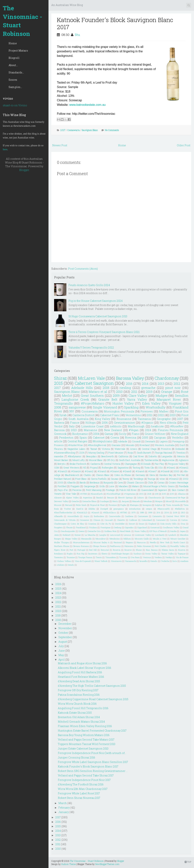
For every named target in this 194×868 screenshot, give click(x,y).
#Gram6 (140, 471)
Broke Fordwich (78, 464)
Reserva (117, 550)
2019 (149, 392)
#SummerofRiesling (65, 453)
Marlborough (136, 426)
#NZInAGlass (110, 512)
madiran (184, 561)
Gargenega (89, 486)
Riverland (145, 445)
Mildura (127, 539)
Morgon (159, 501)
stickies (61, 565)
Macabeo (123, 486)
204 (158, 512)
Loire (112, 486)
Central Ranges (77, 441)
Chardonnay (167, 378)
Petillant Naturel (63, 479)
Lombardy (160, 535)
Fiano (136, 434)
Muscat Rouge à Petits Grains (159, 486)
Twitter (67, 509)
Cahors (141, 498)
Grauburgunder (68, 531)
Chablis (87, 475)
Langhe (103, 535)
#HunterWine (76, 445)
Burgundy (109, 482)
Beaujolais (91, 456)
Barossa (59, 430)
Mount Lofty (79, 460)
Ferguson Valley (177, 464)
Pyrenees (147, 411)
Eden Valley (151, 403)
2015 (58, 383)
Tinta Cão (149, 468)
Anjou (86, 516)
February (64, 808)
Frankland (81, 527)
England (152, 524)
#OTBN (84, 494)
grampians (119, 509)
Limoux (127, 535)
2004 (96, 434)
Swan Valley (151, 554)
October (63, 633)
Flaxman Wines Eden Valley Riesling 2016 (85, 726)
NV (72, 411)
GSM (57, 468)
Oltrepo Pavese (100, 546)
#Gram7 (153, 471)
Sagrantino (123, 468)
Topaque (182, 554)
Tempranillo (63, 403)
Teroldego (138, 479)
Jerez (56, 535)
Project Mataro (18, 51)
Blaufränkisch (72, 475)
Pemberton (66, 438)
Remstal (105, 550)
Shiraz (60, 378)
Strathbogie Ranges (120, 554)
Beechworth (108, 456)
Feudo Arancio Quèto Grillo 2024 (89, 285)
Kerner (78, 535)
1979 (133, 512)
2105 (164, 494)
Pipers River (60, 550)
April (62, 660)
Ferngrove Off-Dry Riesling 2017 (78, 690)
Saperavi (163, 490)
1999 (150, 512)
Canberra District (83, 415)
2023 (74, 430)
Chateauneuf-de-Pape (175, 498)
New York (165, 542)
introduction (135, 509)
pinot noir (173, 388)
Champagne (131, 464)
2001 (141, 494)
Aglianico (184, 460)
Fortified (62, 486)
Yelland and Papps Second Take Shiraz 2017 (86, 775)
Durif (182, 445)
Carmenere (143, 516)
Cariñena (129, 516)
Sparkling (131, 407)
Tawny (126, 479)
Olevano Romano (81, 546)
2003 (60, 482)
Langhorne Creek (75, 399)
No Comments (112, 130)
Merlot (67, 396)
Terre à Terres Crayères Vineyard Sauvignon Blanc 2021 (104, 332)
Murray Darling (96, 453)
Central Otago (149, 449)
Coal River (138, 456)
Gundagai (104, 501)
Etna (183, 524)
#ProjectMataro (93, 403)
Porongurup (178, 441)
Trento (99, 557)
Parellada (184, 486)
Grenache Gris (94, 531)
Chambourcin (155, 498)
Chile (151, 482)
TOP (188, 862)
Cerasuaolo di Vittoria (65, 520)
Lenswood (115, 535)
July (61, 646)
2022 (161, 415)
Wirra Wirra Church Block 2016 (77, 704)
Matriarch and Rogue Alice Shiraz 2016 (82, 663)
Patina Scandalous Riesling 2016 (79, 695)
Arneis (134, 449)
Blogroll (14, 58)
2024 (148, 430)
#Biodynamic (75, 456)
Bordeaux (95, 482)
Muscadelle (180, 501)
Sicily (123, 434)
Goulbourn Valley (171, 527)
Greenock (60, 434)
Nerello (153, 542)
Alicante (58, 498)
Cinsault (136, 441)
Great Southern (92, 396)
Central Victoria (112, 464)
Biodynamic (80, 434)
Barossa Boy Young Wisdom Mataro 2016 (84, 735)
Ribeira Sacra (168, 550)
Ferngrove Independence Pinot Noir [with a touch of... (92, 753)
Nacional (118, 542)
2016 (129, 384)
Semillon (182, 396)
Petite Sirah (81, 505)
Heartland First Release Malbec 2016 (81, 677)
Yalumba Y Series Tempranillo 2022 (91, 347)
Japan (183, 531)
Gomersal (155, 527)
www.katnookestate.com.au (87, 105)
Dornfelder (120, 524)
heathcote (158, 426)
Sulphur (159, 505)
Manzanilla (86, 539)
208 (157, 494)
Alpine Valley (72, 498)
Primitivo (166, 449)
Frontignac (106, 527)
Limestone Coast (92, 426)
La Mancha (90, 535)
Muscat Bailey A (101, 542)
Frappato (75, 486)
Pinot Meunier (116, 453)
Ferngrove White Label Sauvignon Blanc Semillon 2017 (93, 762)
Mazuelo (136, 501)
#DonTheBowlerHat (63, 512)
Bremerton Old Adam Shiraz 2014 (79, 717)
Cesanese (84, 520)
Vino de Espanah (83, 561)
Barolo (83, 482)
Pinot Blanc (81, 479)
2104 (167, 512)
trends (71, 565)
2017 (63, 130)
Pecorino (77, 490)
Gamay (109, 434)
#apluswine (168, 460)
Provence (113, 505)
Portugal (81, 550)
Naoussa (141, 542)
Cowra (115, 438)
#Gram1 (171, 468)
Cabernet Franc (110, 415)
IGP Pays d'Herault (158, 531)
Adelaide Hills (82, 388)
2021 (150, 415)
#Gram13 (62, 471)
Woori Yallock (101, 561)
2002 (186, 479)
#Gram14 (76, 471)
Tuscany (123, 557)
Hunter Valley (123, 403)
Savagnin (147, 505)
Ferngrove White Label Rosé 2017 (79, 793)
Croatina (92, 524)
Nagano (129, 542)
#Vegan (134, 430)
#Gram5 (127, 471)
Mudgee (162, 396)
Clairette (121, 520)
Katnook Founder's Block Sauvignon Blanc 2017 (115, 23)
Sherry (104, 554)
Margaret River (169, 399)
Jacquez (125, 501)
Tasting (136, 468)
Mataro (135, 486)
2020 (173, 415)
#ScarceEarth (97, 494)
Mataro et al (98, 392)
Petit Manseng (94, 490)
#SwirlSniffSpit (113, 494)
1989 (142, 512)
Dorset (132, 524)
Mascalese (101, 539)
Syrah (63, 415)
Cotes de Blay (77, 524)
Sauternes (93, 554)
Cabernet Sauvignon (94, 383)
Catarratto (157, 516)
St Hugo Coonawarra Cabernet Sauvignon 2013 (98, 316)
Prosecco (59, 445)
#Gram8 (165, 471)
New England (180, 434)
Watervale (120, 449)
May (61, 655)
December (65, 624)
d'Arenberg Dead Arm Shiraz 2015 (79, 681)
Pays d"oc (63, 490)
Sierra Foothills (99, 479)
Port (71, 550)
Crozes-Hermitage (179, 482)
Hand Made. (125, 531)
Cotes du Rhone (123, 475)
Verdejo (169, 557)
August (63, 642)
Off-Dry (111, 460)
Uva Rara (135, 557)
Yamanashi (131, 561)
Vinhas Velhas (64, 561)
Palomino (129, 546)
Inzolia (173, 531)
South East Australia (130, 460)
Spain (83, 438)
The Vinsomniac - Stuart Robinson (22, 21)
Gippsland (142, 527)
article (58, 441)
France (75, 423)
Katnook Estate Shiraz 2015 (75, 713)
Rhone (139, 550)
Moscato (130, 445)
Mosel (169, 501)
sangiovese (77, 407)
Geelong (118, 527)
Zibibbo (92, 509)
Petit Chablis (161, 546)
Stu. (78, 35)
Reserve (128, 550)
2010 (119, 392)
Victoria (106, 449)
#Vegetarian (130, 494)
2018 (106, 388)
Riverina (131, 438)
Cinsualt (109, 520)
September (65, 637)
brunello (143, 561)
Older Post (184, 145)
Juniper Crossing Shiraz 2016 (76, 757)
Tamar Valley (168, 554)
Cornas (161, 482)
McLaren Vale (91, 378)
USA (161, 468)
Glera (152, 475)
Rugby (70, 554)
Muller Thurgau (62, 542)
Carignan (160, 438)
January (64, 812)
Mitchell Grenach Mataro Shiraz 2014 (81, 722)
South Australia (78, 419)
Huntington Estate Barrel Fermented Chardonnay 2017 (92, 731)
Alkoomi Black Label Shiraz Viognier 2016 (85, 668)
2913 (183, 512)
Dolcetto (153, 456)
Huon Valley (140, 531)
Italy (72, 426)
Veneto (58, 494)
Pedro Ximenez (144, 546)
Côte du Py (106, 524)
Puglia (123, 505)
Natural (69, 505)
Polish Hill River (128, 490)
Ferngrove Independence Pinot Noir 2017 (84, 780)
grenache (148, 388)
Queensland (147, 490)
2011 (134, 392)
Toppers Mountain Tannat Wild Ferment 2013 (87, 744)
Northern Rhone (62, 546)
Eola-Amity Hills (169, 524)
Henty (115, 501)
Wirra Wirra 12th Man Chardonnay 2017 (83, 789)
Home (13, 43)
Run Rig (80, 554)
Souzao (115, 479)
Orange (167, 392)
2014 (145, 384)
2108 (175, 512)
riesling (125, 388)
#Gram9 (95, 512)
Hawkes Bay (166, 475)
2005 (145, 438)
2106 (82, 453)
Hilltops (91, 423)
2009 (116, 396)
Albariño (71, 482)
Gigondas (129, 527)
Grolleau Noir (110, 531)
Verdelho (178, 438)
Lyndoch (172, 535)
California (123, 456)
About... (13, 65)
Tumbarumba (151, 460)
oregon (149, 509)
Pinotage (110, 490)
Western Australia (165, 445)
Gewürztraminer (125, 423)
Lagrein (164, 441)
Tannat (94, 449)
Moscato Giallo (142, 539)
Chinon (97, 520)
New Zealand (113, 430)
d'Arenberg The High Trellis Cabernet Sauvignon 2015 (92, 686)
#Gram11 (184, 468)
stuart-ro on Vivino (15, 105)
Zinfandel (180, 449)
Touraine (71, 557)
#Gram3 (102, 471)
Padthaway (115, 546)
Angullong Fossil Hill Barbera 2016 (80, 672)
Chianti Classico (135, 482)
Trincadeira (111, 557)
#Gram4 (115, 471)
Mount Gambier (178, 539)
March (63, 803)
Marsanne (90, 430)
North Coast (179, 542)
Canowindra (115, 516)
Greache (75, 501)
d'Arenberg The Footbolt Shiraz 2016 (81, 784)
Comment (161, 520)
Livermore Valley (143, 535)
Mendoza (148, 501)
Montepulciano (103, 441)
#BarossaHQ (164, 509)
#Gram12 (174, 479)
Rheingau (134, 505)
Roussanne (124, 419)
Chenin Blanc (103, 475)
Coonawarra (73, 130)
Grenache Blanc (89, 501)
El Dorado (146, 464)
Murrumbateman (81, 542)
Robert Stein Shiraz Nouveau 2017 (79, 798)
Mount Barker (61, 460)
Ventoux (147, 557)
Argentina (87, 498)
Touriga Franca (85, 557)
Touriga (151, 479)
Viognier (175, 403)
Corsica (173, 520)
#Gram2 (89, 471)
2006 (105, 423)
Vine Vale (71, 494)
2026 (58, 584)
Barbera (59, 423)
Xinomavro (116, 561)
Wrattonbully (156, 407)
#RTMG (124, 512)
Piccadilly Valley (178, 546)
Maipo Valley (71, 539)
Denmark (150, 441)
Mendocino (115, 539)
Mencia (181, 456)
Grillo (102, 486)
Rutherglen (108, 468)
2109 (172, 494)
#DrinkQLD (82, 512)
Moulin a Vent (160, 539)
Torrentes (59, 557)
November (65, 628)
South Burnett (144, 453)
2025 (149, 494)
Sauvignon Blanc (90, 130)
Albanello (58, 516)
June (62, 651)
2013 (161, 384)
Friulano (93, 527)
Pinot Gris (182, 411)
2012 (177, 384)
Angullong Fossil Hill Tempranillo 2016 (83, 708)
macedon (59, 456)
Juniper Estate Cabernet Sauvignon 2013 (83, 748)
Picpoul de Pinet (98, 505)
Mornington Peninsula (119, 411)
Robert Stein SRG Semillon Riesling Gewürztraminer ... (93, 771)
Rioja (130, 453)
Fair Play (159, 464)
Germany (140, 475)
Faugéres (58, 527)
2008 (58, 407)
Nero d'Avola (168, 423)
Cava (120, 482)
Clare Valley (138, 396)
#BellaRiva (180, 509)
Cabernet (99, 438)
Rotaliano (59, 554)
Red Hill (93, 550)
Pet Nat (181, 475)
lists (175, 561)
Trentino (181, 453)
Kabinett (67, 535)
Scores (13, 80)
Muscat (58, 505)
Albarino (182, 494)
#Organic (147, 423)
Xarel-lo (80, 509)
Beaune (111, 498)
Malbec (164, 411)
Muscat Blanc (96, 460)
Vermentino (133, 415)
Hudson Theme (68, 864)
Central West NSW (176, 516)
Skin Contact (178, 490)
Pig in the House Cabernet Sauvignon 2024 (96, 301)
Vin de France (182, 557)
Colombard (147, 520)
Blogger (24, 170)
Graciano (116, 445)
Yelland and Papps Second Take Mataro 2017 (86, 740)
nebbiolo (116, 426)
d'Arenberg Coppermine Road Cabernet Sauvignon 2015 (93, 699)
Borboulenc (99, 516)
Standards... (16, 72)
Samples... (15, 87)
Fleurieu (58, 449)
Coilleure (133, 520)
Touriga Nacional (164, 453)
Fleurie (69, 527)
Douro (142, 524)
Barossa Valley (130, 378)
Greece (81, 531)
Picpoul (94, 468)
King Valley (102, 419)
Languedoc (167, 456)
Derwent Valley (61, 501)
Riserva (182, 550)
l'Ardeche (165, 561)
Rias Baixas (152, 550)
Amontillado (73, 516)
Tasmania (144, 419)
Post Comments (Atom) (83, 269)
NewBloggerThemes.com (107, 864)
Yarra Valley (137, 399)
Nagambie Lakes (76, 449)
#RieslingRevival (97, 445)
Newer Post (60, 145)
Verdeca (158, 557)
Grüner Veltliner (155, 434)
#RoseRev (177, 426)
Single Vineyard (105, 407)
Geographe (164, 419)
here (5, 149)
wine (162, 479)
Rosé (185, 392)
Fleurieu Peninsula (170, 430)
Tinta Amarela (173, 505)
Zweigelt (104, 509)
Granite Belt (108, 399)
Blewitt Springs (126, 498)
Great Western (71, 468)
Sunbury (138, 554)
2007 (180, 419)
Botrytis (62, 464)
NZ (85, 468)
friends (154, 561)
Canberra (95, 464)
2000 (176, 471)
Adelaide (123, 441)
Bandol (100, 498)
